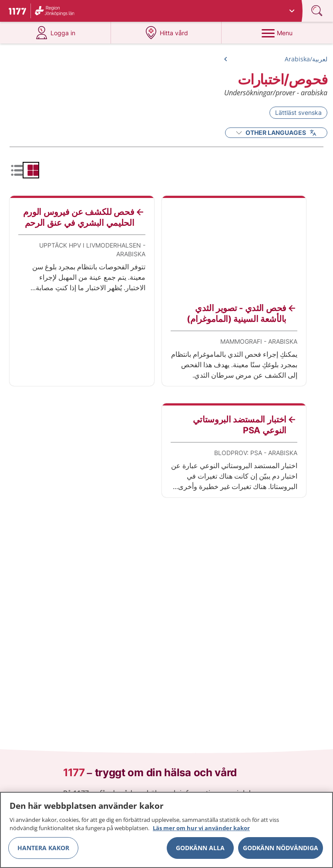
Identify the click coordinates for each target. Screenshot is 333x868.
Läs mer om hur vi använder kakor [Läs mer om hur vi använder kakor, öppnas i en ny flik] (201, 831)
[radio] (31, 170)
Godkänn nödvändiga (281, 850)
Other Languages (276, 132)
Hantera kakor (43, 850)
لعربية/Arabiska (306, 59)
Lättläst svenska (298, 112)
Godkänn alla (200, 850)
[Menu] (277, 33)
